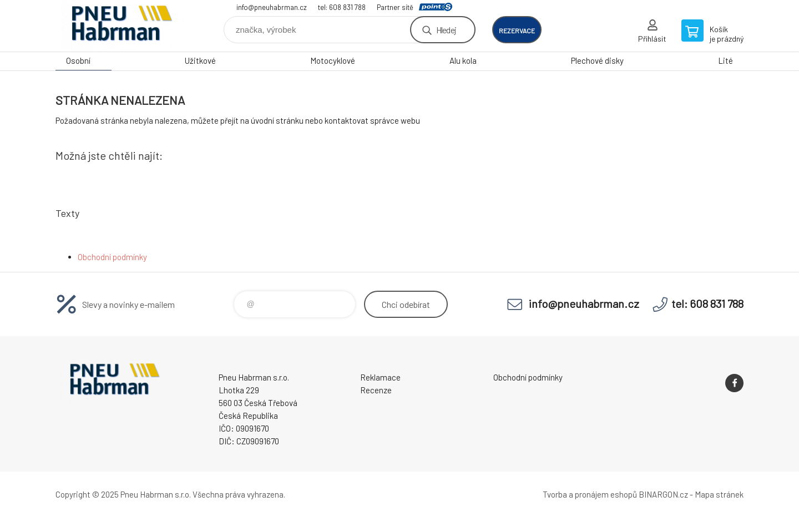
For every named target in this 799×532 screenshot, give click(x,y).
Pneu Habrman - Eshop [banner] (122, 26)
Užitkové (200, 60)
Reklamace (380, 377)
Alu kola (463, 60)
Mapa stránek (719, 494)
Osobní (78, 60)
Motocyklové (333, 60)
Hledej (446, 30)
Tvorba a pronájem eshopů (590, 494)
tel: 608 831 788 (342, 7)
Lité (725, 60)
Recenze (376, 390)
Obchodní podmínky (112, 257)
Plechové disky (597, 60)
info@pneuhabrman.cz (272, 7)
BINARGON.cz (663, 494)
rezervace (517, 31)
